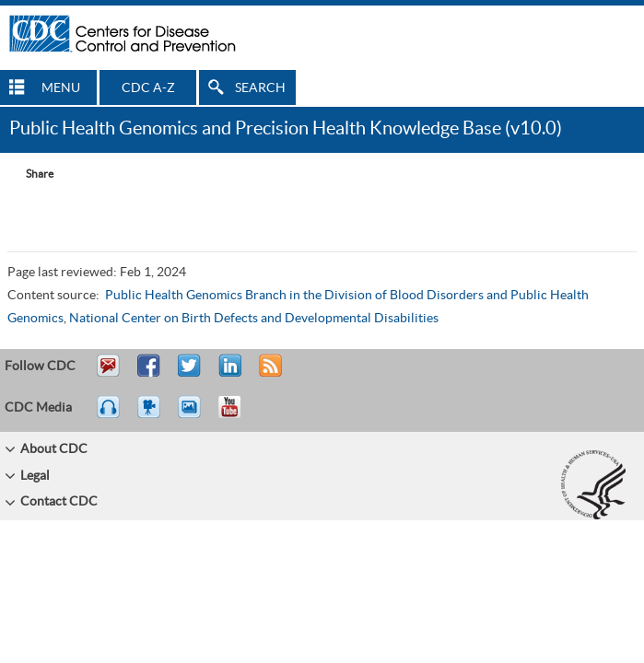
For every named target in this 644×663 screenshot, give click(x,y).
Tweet (190, 374)
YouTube (239, 415)
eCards (193, 415)
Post (228, 374)
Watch (151, 415)
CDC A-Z (148, 88)
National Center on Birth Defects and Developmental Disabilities (254, 319)
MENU (61, 88)
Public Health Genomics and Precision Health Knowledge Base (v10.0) (286, 129)
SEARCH (260, 88)
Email (108, 374)
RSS (269, 374)
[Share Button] (30, 174)
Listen (109, 415)
